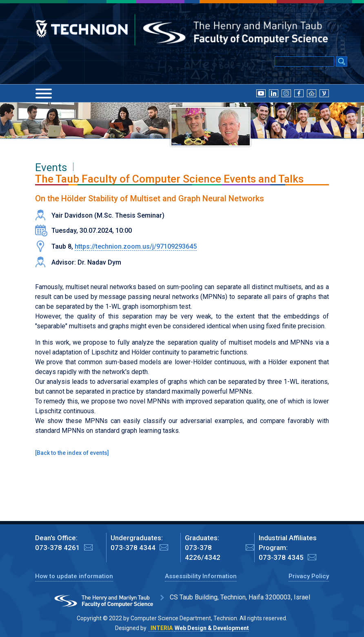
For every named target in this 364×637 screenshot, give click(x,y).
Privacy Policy (309, 576)
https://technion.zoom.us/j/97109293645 (136, 246)
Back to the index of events (72, 453)
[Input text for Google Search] (304, 61)
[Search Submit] (342, 62)
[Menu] (44, 94)
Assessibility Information (201, 576)
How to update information (74, 576)
